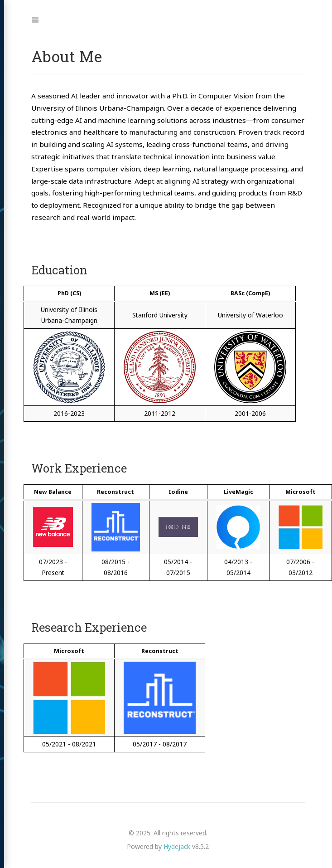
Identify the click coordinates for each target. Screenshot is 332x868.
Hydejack (177, 846)
